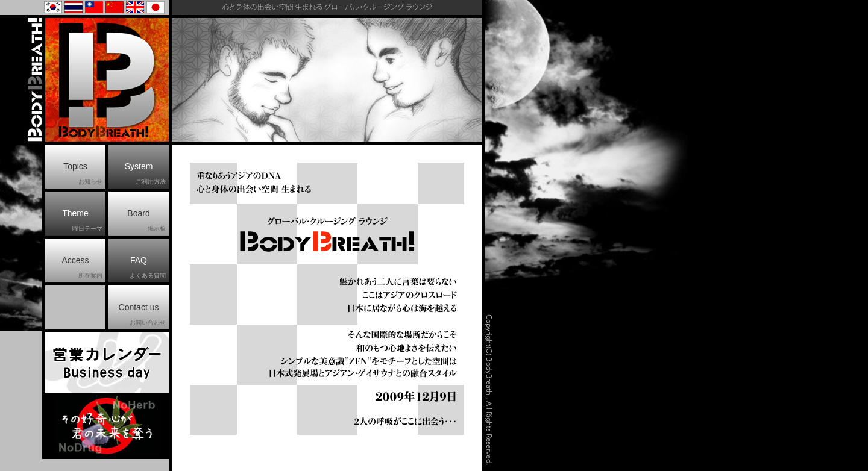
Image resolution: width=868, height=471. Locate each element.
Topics (83, 174)
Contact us (142, 315)
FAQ (148, 268)
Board (146, 221)
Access (82, 268)
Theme (82, 221)
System (145, 174)
